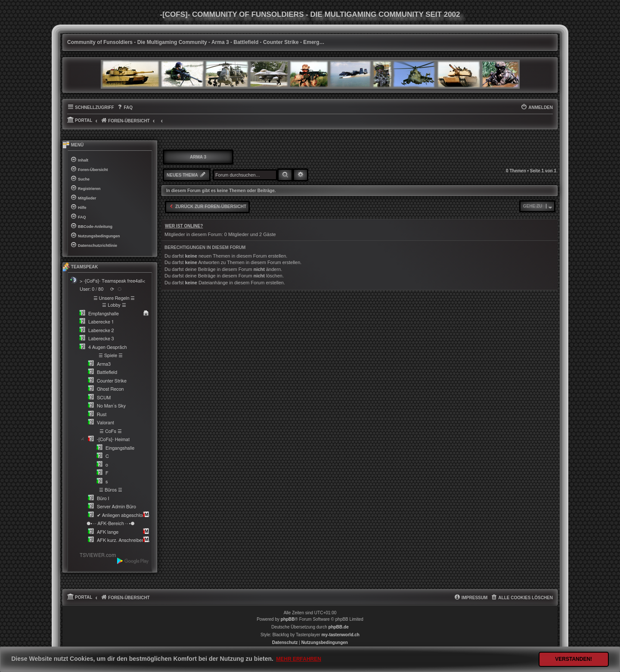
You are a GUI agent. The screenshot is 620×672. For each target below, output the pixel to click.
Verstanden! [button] (573, 659)
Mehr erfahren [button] (299, 659)
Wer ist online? (184, 226)
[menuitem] (125, 108)
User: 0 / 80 (91, 289)
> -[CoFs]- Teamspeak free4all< (112, 281)
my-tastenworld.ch (341, 635)
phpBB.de (339, 627)
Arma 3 (198, 157)
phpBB (288, 619)
